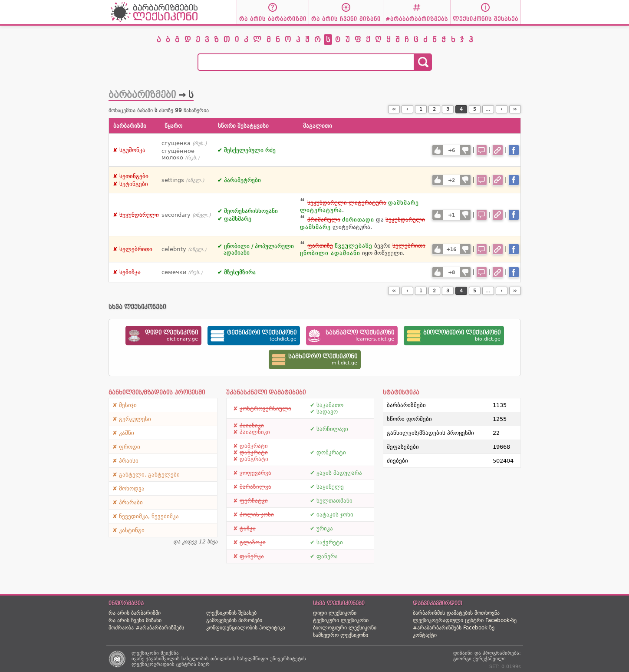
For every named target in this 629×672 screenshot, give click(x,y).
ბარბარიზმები (142, 95)
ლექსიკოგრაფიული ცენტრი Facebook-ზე (465, 620)
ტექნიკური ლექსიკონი (341, 620)
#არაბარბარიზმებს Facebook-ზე (454, 628)
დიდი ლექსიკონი (335, 613)
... (488, 109)
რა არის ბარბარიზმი (135, 613)
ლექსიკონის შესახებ (231, 613)
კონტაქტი (425, 635)
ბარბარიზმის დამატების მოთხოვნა (456, 613)
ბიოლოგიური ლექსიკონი (345, 628)
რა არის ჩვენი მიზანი (135, 620)
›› (515, 109)
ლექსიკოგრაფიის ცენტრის (164, 664)
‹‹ (394, 109)
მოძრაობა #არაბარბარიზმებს (146, 628)
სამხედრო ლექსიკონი (341, 635)
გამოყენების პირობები (234, 620)
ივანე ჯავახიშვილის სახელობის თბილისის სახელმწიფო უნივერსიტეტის (219, 659)
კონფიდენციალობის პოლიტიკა (246, 628)
